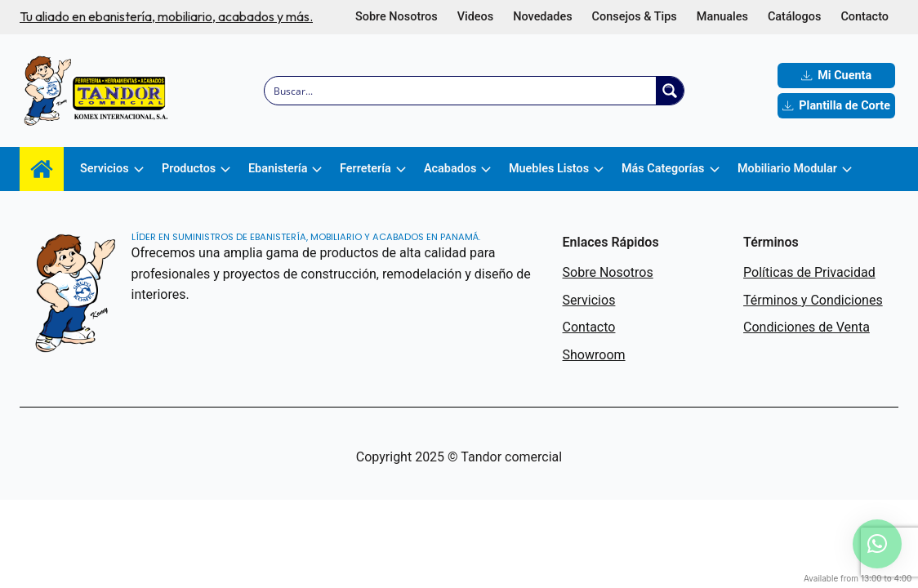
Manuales (722, 17)
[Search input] (461, 91)
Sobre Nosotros (397, 17)
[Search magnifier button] (670, 91)
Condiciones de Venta (807, 327)
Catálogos (794, 17)
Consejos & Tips (635, 17)
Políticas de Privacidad (809, 272)
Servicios (589, 300)
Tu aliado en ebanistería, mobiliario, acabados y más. (166, 16)
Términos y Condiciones (813, 300)
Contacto (865, 17)
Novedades (542, 17)
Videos (476, 17)
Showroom (594, 355)
